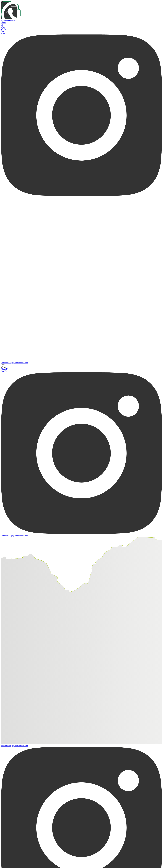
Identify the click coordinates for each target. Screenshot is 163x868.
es (15, 20)
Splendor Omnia (7, 20)
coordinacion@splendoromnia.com (14, 363)
